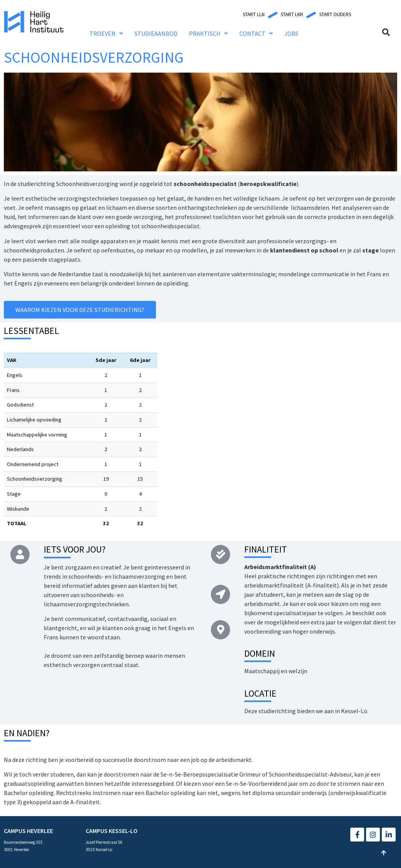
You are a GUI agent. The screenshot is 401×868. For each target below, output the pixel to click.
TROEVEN (106, 33)
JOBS (291, 33)
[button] (254, 14)
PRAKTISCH (208, 33)
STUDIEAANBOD (156, 33)
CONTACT (256, 33)
